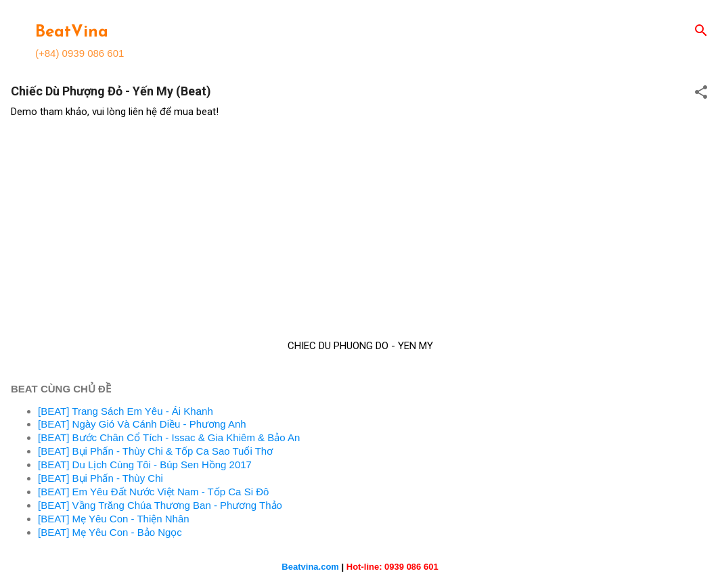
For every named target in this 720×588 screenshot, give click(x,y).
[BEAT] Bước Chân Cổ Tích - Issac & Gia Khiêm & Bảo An (169, 437)
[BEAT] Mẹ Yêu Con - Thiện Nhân (114, 519)
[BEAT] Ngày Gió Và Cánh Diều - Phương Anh (142, 424)
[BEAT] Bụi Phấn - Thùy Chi (100, 478)
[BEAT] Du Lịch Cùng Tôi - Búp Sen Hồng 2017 (145, 465)
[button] (701, 93)
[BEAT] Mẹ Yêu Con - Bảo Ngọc (110, 532)
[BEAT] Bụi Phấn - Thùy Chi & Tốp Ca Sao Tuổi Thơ (155, 451)
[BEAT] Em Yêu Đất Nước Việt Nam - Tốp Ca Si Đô (153, 492)
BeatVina (72, 32)
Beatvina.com (310, 567)
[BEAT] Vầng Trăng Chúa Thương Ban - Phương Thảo (160, 505)
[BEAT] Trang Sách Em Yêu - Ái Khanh (126, 411)
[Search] (701, 31)
